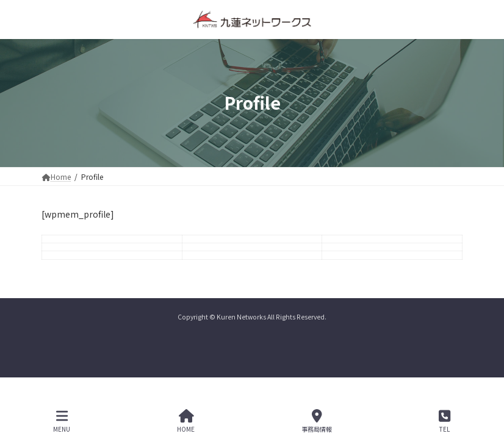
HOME (186, 421)
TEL (445, 421)
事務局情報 (317, 421)
